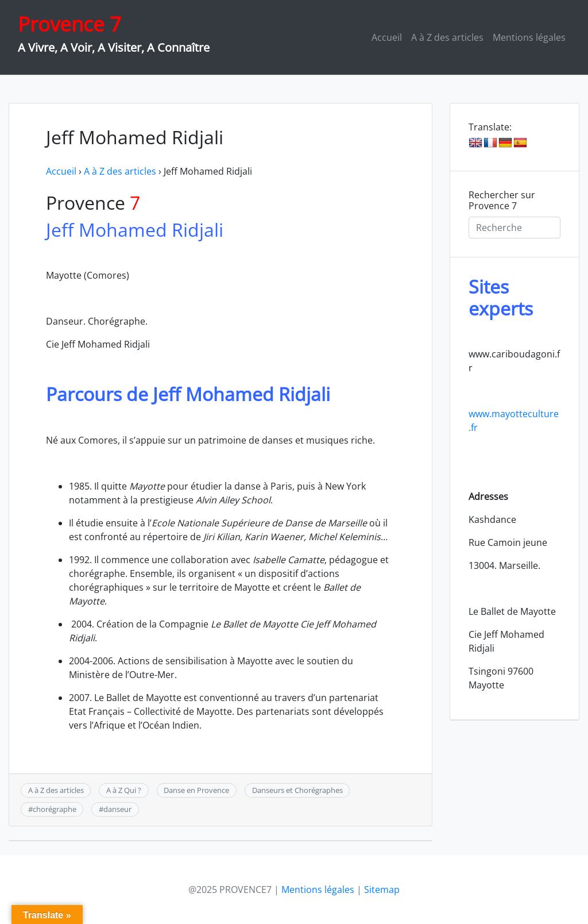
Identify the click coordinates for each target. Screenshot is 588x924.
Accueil (387, 37)
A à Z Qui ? (124, 790)
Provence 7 (69, 24)
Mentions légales (529, 37)
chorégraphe (55, 809)
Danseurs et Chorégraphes (297, 790)
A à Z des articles (447, 37)
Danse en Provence (196, 790)
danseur (117, 809)
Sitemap (382, 890)
